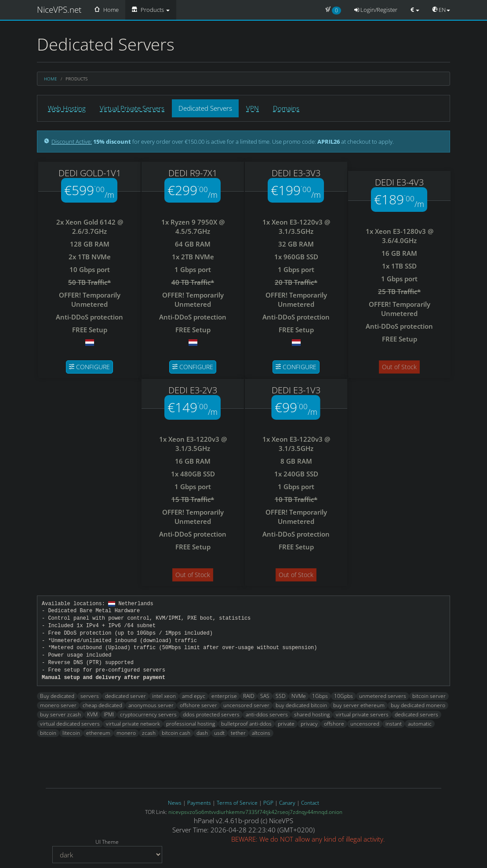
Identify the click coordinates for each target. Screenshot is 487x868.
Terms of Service (237, 801)
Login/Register (376, 10)
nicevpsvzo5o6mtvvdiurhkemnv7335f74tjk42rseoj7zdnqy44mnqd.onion (255, 810)
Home (107, 9)
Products (151, 9)
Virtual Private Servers (132, 108)
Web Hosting (67, 108)
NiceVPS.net (59, 10)
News (175, 801)
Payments (199, 801)
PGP (268, 801)
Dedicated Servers (205, 108)
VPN (253, 108)
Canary (287, 801)
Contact (310, 801)
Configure (89, 367)
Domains (286, 108)
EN (441, 9)
